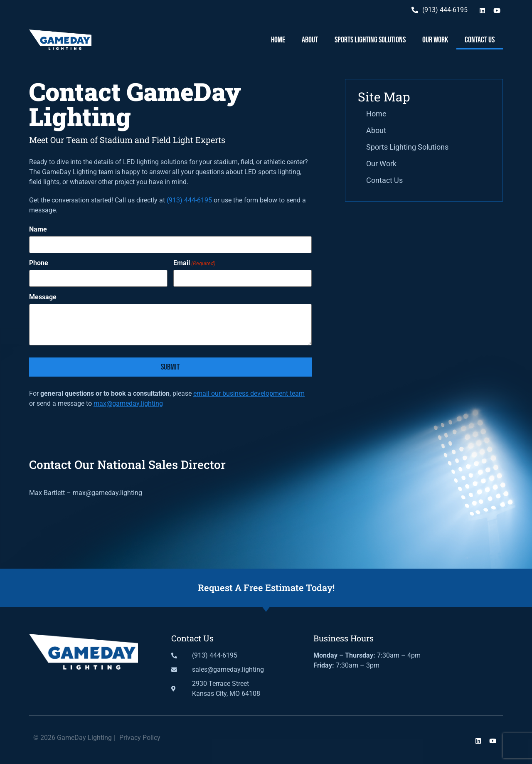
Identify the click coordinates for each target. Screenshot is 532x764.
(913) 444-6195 (189, 200)
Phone (39, 263)
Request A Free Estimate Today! (266, 588)
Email (194, 263)
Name (38, 229)
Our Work (435, 40)
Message (43, 297)
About (310, 40)
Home (278, 40)
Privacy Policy (140, 738)
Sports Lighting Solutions (370, 40)
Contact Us (480, 40)
